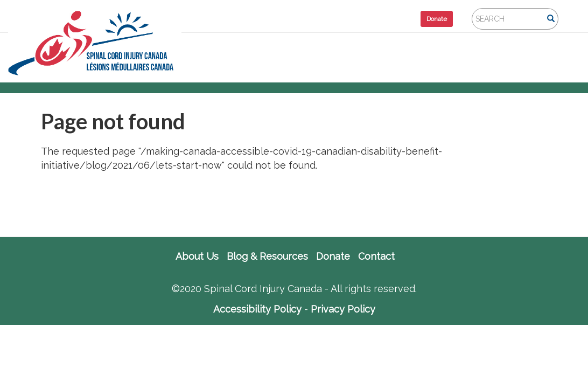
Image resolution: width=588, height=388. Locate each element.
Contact (376, 257)
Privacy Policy (343, 309)
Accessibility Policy (257, 309)
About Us (197, 257)
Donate (437, 19)
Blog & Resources (267, 257)
